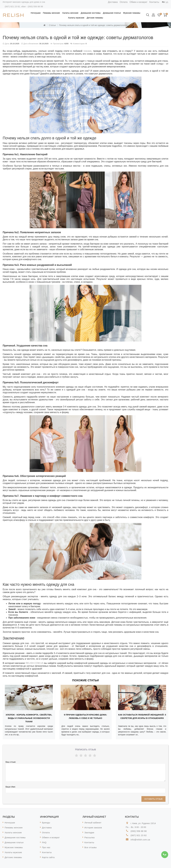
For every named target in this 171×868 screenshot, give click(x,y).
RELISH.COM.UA (34, 663)
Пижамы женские (51, 13)
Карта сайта (48, 857)
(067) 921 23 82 (12, 6)
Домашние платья (112, 13)
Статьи (52, 25)
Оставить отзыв (153, 799)
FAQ (44, 842)
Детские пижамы (95, 18)
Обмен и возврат (138, 2)
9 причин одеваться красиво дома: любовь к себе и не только (86, 716)
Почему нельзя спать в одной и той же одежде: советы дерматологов (93, 25)
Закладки (89, 832)
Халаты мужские (76, 18)
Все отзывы (91, 847)
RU (163, 2)
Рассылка (90, 837)
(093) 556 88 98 (35, 6)
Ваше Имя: (11, 787)
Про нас (46, 847)
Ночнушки (36, 13)
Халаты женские (70, 13)
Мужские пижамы (132, 13)
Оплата (124, 2)
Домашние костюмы (91, 13)
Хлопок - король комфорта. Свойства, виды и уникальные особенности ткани (29, 718)
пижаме (87, 51)
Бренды (46, 823)
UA (167, 2)
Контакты (154, 2)
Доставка (113, 2)
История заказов (93, 828)
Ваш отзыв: (11, 762)
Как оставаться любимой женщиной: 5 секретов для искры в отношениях (142, 716)
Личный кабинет (93, 823)
